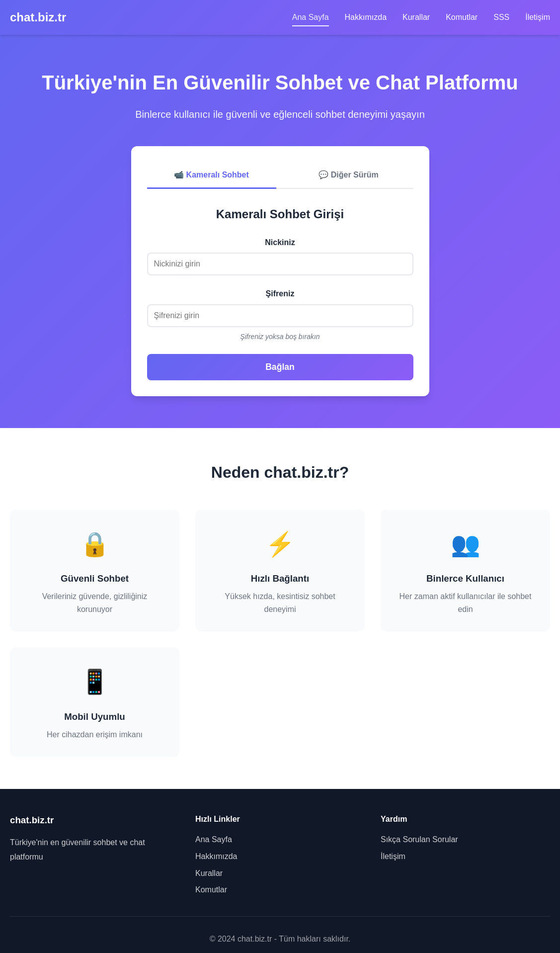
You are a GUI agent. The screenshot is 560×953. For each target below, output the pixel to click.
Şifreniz (280, 294)
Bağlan (280, 367)
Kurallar (416, 17)
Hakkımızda (366, 17)
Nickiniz (280, 242)
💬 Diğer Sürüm (348, 175)
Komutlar (462, 17)
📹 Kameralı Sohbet (211, 175)
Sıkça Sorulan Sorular (419, 839)
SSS (501, 17)
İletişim (538, 17)
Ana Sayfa (311, 17)
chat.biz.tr (38, 17)
